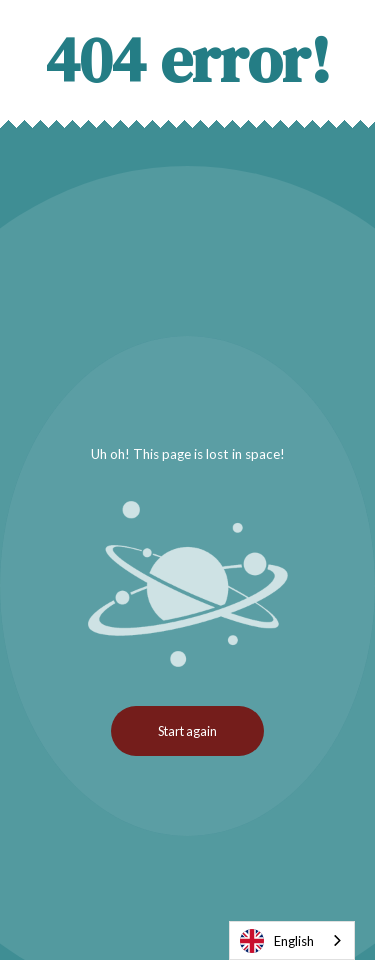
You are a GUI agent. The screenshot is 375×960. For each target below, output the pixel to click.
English (277, 941)
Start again (187, 731)
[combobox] (292, 940)
